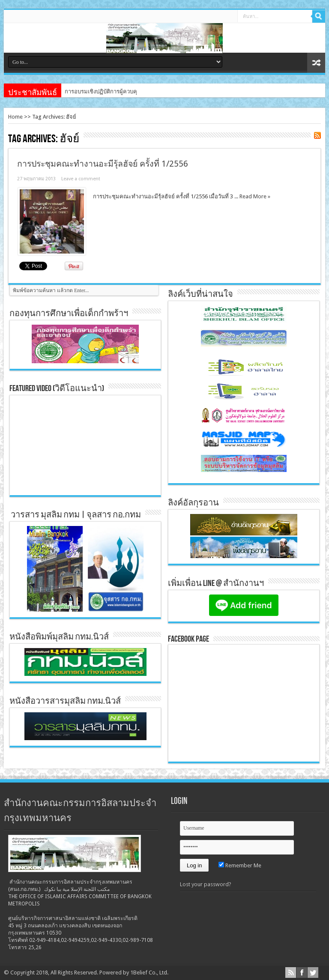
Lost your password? (206, 884)
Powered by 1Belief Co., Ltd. (134, 973)
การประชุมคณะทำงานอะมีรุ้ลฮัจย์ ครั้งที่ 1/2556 (103, 164)
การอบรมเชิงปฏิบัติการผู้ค (96, 91)
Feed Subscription (317, 135)
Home (15, 117)
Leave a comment (81, 179)
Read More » (255, 196)
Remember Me (240, 865)
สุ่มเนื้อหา (316, 63)
